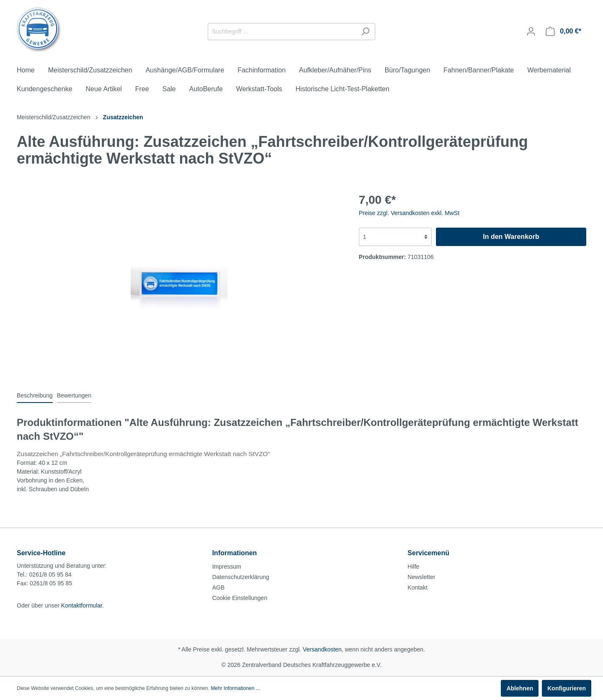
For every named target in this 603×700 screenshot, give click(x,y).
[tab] (35, 395)
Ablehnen (520, 688)
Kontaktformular (82, 605)
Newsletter (421, 577)
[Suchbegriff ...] (282, 32)
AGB (219, 587)
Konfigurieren (567, 688)
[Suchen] (365, 32)
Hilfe (413, 567)
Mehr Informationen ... (235, 688)
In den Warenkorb (511, 237)
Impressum (227, 567)
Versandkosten (322, 649)
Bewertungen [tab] (74, 395)
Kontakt (417, 587)
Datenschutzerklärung (241, 577)
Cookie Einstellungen (240, 598)
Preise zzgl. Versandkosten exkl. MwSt (409, 213)
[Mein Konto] (531, 31)
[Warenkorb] (563, 31)
